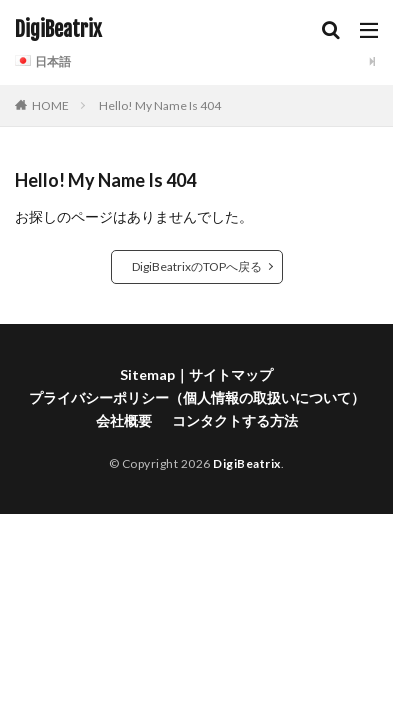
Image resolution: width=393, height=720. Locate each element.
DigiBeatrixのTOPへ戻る (197, 266)
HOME (50, 105)
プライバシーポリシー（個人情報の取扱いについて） (197, 397)
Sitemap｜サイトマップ (196, 374)
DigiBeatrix (58, 30)
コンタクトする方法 (235, 420)
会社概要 (124, 420)
